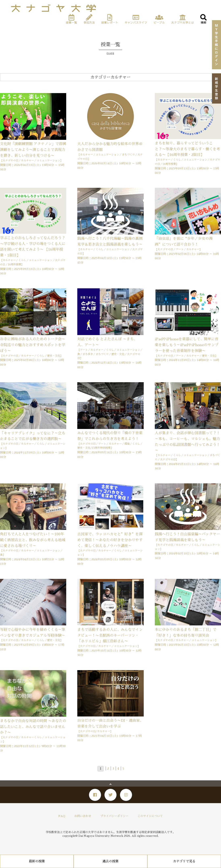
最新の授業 (37, 861)
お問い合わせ (83, 816)
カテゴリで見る (184, 861)
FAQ (62, 816)
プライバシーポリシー (114, 816)
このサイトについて (150, 816)
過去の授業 (110, 861)
